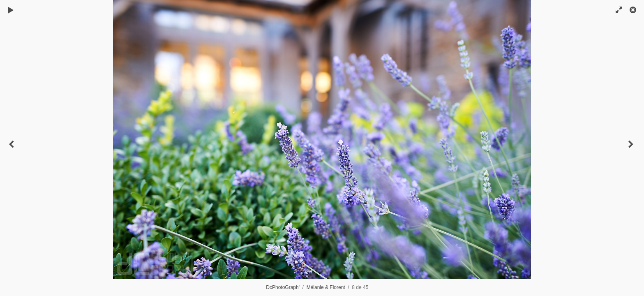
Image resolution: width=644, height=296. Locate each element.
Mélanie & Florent (326, 287)
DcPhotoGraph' (283, 287)
